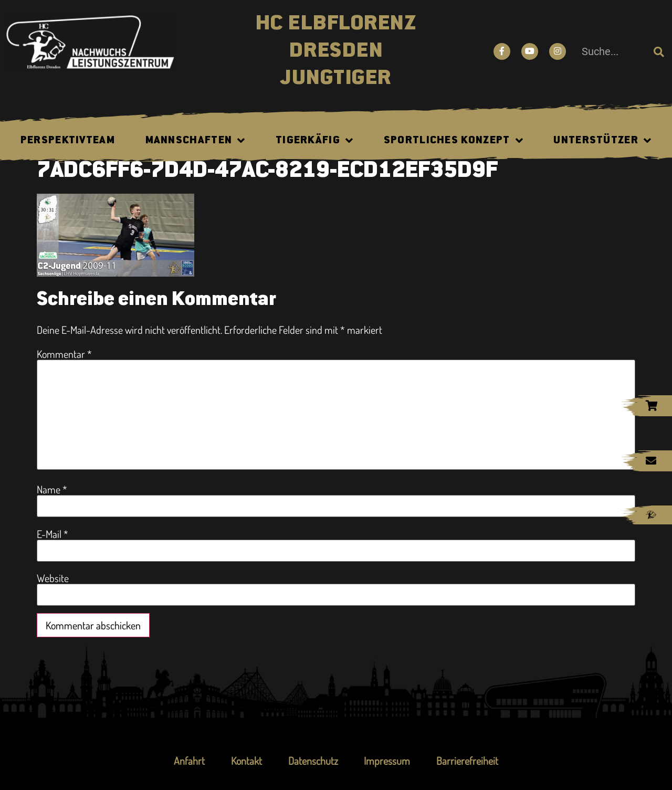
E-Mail (52, 534)
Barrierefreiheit (468, 761)
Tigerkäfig (314, 141)
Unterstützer (602, 141)
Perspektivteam (68, 141)
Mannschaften (196, 141)
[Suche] (659, 51)
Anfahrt (189, 761)
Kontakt (246, 761)
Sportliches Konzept (454, 141)
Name (52, 489)
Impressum (387, 761)
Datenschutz (313, 761)
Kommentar (64, 354)
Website (53, 578)
